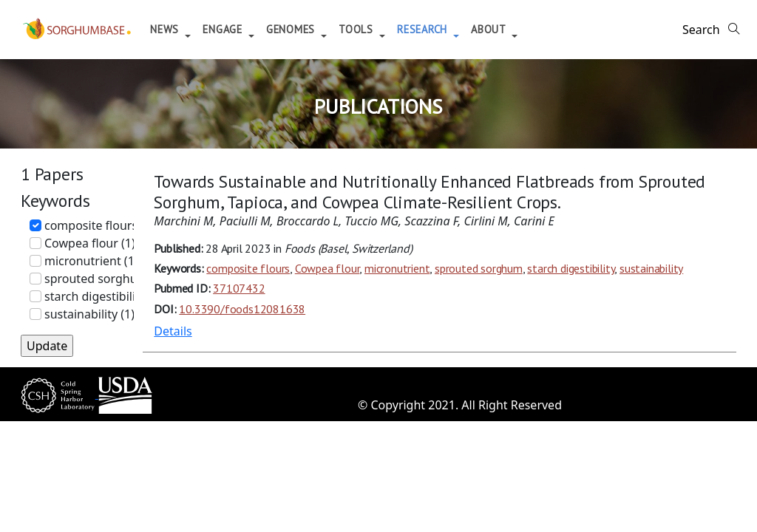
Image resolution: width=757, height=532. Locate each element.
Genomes (314, 29)
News (188, 29)
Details (173, 331)
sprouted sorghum (479, 268)
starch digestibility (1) (103, 296)
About (511, 29)
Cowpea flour (327, 268)
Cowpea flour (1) (90, 243)
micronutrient (397, 268)
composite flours (248, 268)
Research (445, 29)
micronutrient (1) (91, 261)
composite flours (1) (99, 225)
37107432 (239, 288)
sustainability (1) (89, 314)
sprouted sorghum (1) (105, 279)
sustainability (651, 268)
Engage (245, 29)
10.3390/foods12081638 (242, 309)
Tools (379, 29)
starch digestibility (571, 268)
